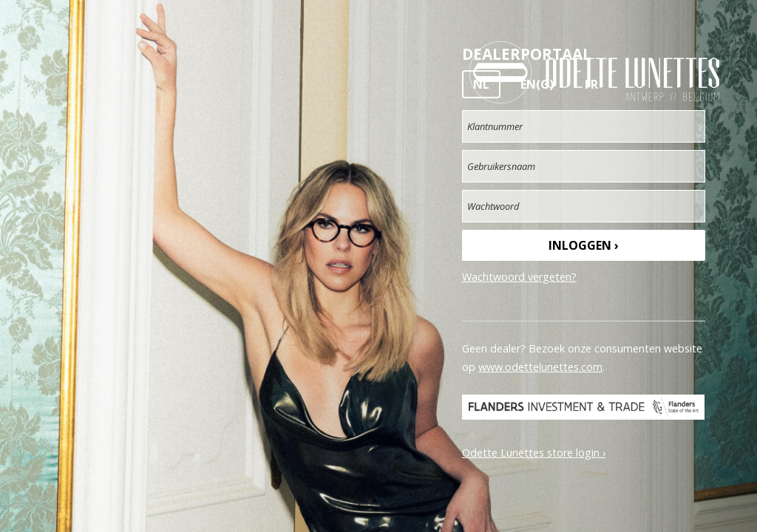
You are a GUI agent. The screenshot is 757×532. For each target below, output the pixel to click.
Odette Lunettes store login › (534, 453)
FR (591, 84)
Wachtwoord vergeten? (519, 277)
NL (481, 84)
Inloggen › (584, 245)
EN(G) (537, 84)
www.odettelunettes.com (540, 367)
